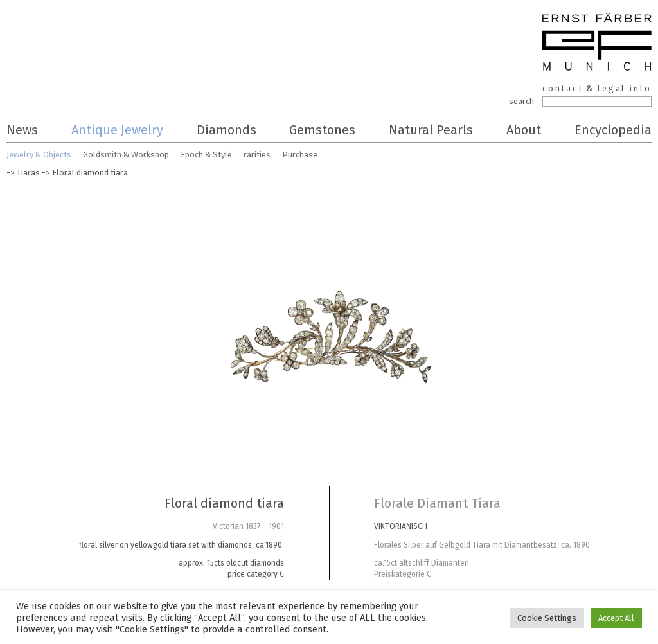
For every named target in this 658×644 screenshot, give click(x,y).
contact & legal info (597, 88)
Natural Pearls (431, 130)
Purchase (300, 155)
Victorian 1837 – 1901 (248, 526)
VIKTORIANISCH (401, 526)
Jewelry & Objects (39, 155)
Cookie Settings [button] (547, 618)
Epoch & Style (206, 155)
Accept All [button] (616, 618)
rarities (257, 155)
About (524, 130)
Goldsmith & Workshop (126, 155)
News (22, 130)
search (521, 101)
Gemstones (322, 130)
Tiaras (28, 173)
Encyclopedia (613, 130)
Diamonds (227, 130)
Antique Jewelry (117, 130)
